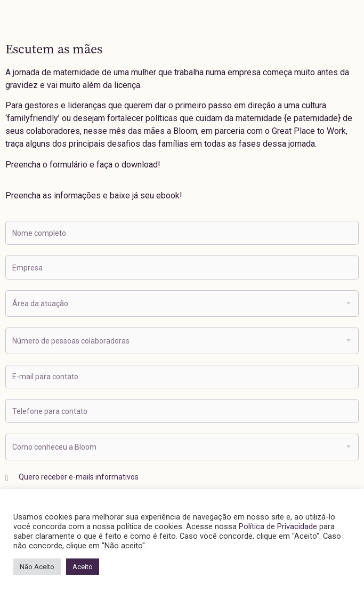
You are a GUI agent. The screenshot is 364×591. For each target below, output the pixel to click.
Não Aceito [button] (37, 567)
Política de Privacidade (278, 526)
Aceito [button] (83, 567)
